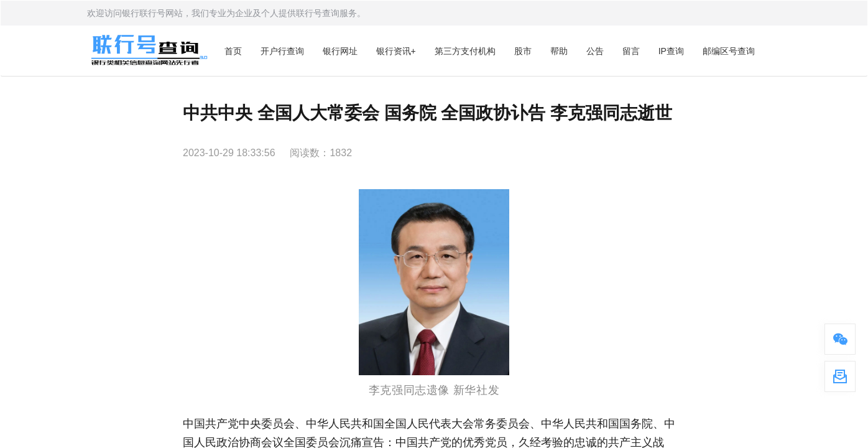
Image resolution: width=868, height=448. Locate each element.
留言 (631, 51)
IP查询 (671, 51)
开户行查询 (282, 51)
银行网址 (340, 51)
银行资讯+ (396, 51)
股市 (523, 51)
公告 (595, 51)
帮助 (559, 51)
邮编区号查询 (729, 51)
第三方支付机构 (465, 51)
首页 (233, 51)
